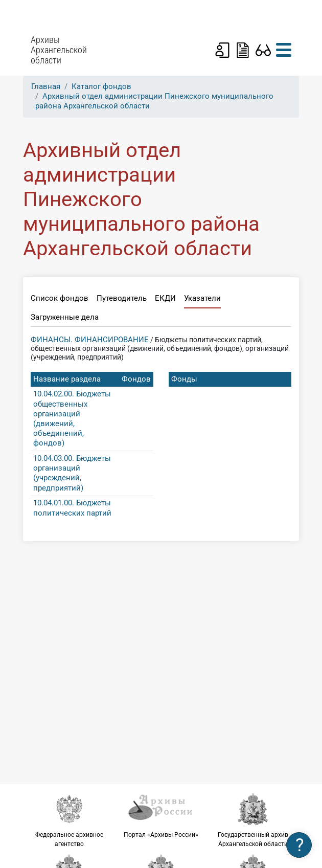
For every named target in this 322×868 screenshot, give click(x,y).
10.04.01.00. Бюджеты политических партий (72, 508)
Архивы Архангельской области (59, 50)
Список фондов (60, 298)
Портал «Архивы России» (161, 815)
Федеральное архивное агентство (69, 820)
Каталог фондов (101, 86)
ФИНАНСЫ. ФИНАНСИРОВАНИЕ (90, 340)
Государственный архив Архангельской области (253, 820)
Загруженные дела (65, 317)
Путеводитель (122, 298)
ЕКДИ (165, 298)
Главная (46, 86)
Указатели (202, 298)
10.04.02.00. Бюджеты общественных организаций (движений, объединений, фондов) (72, 418)
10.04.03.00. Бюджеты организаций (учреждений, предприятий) (72, 473)
